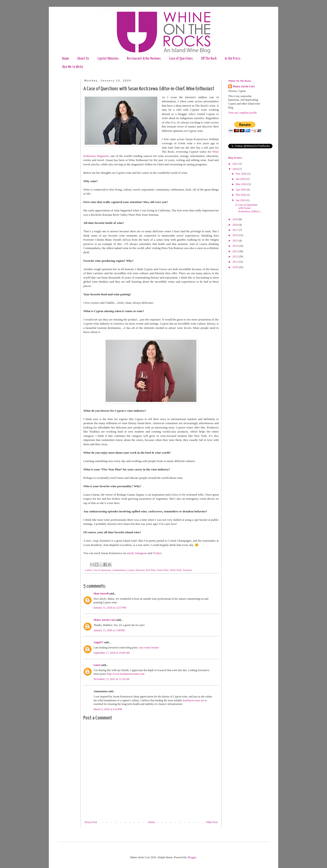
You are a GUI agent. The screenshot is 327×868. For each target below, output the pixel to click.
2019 (236, 219)
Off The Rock (209, 59)
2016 (236, 235)
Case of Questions (181, 59)
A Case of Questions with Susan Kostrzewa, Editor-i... (248, 208)
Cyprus (131, 570)
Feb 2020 (241, 195)
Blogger (192, 857)
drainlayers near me (193, 700)
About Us (83, 59)
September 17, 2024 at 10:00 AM (111, 653)
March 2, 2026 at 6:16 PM (108, 709)
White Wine (176, 570)
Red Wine (151, 570)
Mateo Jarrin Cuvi (104, 620)
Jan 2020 (241, 200)
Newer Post (91, 822)
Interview (140, 570)
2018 (236, 225)
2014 (236, 246)
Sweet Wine (163, 570)
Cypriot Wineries (108, 59)
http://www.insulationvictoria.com (126, 674)
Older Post (212, 822)
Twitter (157, 553)
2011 (236, 262)
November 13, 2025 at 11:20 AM (111, 679)
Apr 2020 (241, 190)
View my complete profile (243, 113)
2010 (236, 267)
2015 (236, 241)
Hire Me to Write (73, 67)
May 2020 (242, 184)
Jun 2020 (241, 179)
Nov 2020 (242, 174)
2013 (236, 251)
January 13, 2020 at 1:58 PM (109, 630)
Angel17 (98, 642)
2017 (236, 230)
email (130, 553)
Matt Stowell (101, 594)
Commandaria (119, 570)
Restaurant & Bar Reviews (144, 59)
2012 (236, 257)
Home (66, 59)
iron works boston (149, 648)
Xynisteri (187, 570)
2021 (236, 164)
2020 (236, 169)
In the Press (233, 59)
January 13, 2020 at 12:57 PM (110, 608)
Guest (97, 665)
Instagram (141, 553)
